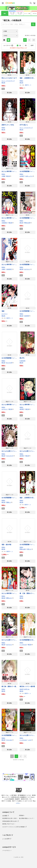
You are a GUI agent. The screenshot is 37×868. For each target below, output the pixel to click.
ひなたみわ (9, 740)
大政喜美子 (5, 223)
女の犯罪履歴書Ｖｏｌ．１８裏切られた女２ (27, 311)
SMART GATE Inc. (25, 689)
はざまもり (27, 269)
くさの (30, 740)
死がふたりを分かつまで (9, 78)
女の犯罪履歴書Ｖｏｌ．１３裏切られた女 (27, 218)
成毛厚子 (22, 409)
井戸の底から (24, 125)
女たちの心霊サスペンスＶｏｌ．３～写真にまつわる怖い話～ (27, 451)
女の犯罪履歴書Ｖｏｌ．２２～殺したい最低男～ (9, 358)
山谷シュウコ (29, 176)
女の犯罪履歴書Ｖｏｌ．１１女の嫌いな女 (27, 172)
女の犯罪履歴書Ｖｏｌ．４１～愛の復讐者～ (9, 498)
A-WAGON (22, 361)
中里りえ (29, 549)
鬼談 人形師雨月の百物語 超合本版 (27, 498)
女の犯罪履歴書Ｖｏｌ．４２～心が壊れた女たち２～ (27, 545)
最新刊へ (28, 85)
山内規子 (22, 176)
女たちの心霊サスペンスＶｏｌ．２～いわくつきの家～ (9, 451)
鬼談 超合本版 (6, 545)
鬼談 (3, 311)
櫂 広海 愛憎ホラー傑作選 (27, 594)
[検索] (33, 24)
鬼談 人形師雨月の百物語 (27, 78)
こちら (18, 803)
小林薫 (3, 176)
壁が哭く (22, 358)
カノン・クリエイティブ (8, 81)
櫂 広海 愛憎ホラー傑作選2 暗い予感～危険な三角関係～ (9, 687)
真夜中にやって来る (8, 125)
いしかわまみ (23, 645)
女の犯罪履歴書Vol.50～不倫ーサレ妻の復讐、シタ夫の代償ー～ (27, 640)
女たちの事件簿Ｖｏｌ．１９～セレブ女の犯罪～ (9, 265)
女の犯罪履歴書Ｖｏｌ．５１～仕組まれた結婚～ (9, 735)
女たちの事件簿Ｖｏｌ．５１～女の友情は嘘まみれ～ (9, 594)
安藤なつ (9, 502)
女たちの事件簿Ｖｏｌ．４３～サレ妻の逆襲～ (27, 405)
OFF (32, 45)
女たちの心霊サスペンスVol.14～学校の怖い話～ (27, 735)
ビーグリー (5, 314)
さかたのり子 (10, 456)
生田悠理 (27, 316)
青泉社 (21, 81)
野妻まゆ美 (27, 223)
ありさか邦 (9, 363)
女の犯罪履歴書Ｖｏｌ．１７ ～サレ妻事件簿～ (27, 265)
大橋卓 (3, 269)
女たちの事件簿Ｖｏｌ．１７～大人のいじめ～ (9, 218)
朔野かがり (9, 598)
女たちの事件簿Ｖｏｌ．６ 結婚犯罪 (9, 172)
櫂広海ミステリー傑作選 (27, 686)
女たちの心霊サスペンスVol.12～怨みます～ (9, 640)
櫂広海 (3, 83)
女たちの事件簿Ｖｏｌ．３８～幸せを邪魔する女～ (9, 405)
